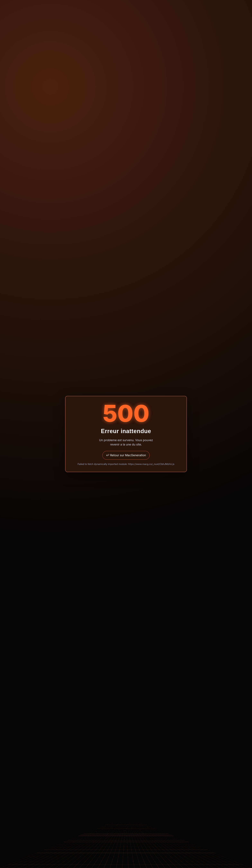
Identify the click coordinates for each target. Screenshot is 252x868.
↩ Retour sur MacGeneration (126, 455)
